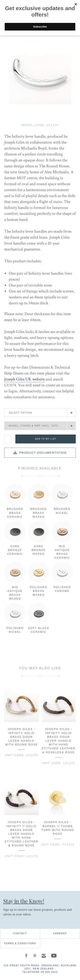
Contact (20, 933)
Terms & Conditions (20, 943)
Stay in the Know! (24, 901)
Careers (60, 933)
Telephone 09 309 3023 (40, 972)
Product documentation (43, 453)
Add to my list (46, 439)
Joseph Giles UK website (25, 379)
